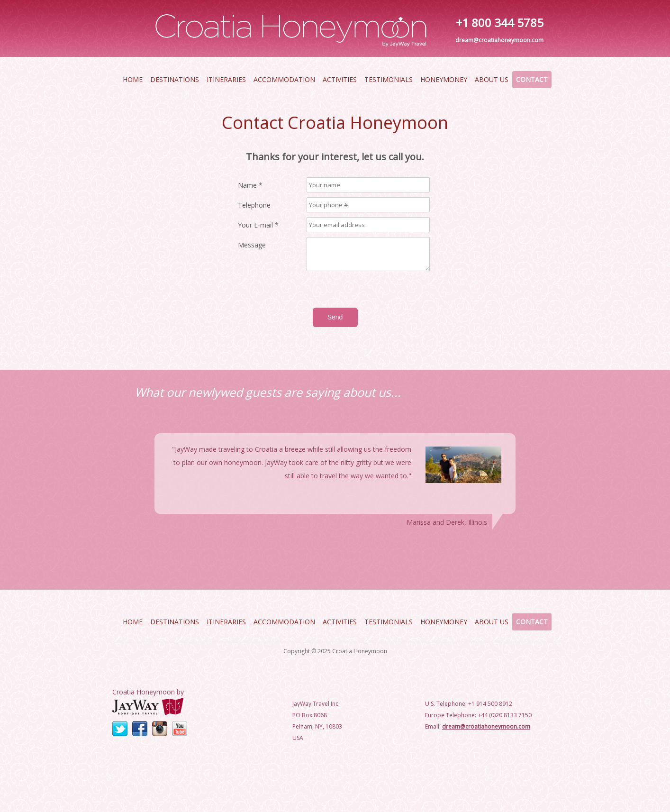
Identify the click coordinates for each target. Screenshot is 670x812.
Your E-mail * (258, 225)
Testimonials (389, 79)
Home (133, 79)
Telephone (254, 205)
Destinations (175, 79)
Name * (250, 185)
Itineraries (226, 79)
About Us (492, 79)
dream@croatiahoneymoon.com (499, 40)
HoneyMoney (444, 79)
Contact (532, 79)
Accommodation (284, 79)
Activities (340, 79)
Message (252, 245)
